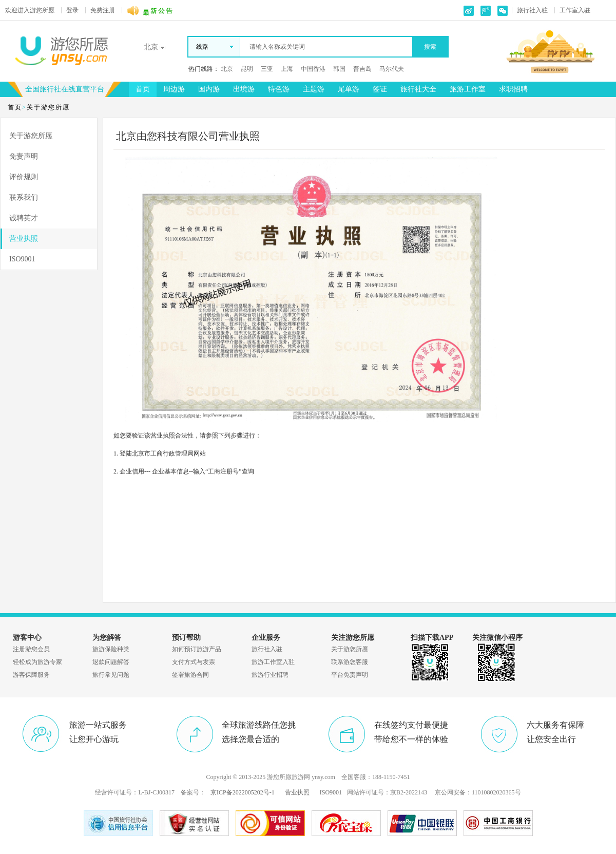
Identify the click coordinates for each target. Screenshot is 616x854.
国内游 (209, 89)
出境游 (244, 89)
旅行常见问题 (111, 675)
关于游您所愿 (31, 136)
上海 (287, 69)
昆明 (247, 69)
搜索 (430, 47)
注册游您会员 (31, 649)
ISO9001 (22, 259)
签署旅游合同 (190, 675)
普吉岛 (362, 69)
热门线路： (204, 69)
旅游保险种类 (111, 649)
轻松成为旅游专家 (37, 662)
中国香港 (313, 69)
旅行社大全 (418, 89)
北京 (227, 69)
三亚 (267, 69)
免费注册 (103, 10)
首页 (143, 89)
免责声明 (24, 156)
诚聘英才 (24, 218)
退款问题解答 (111, 662)
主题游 (314, 89)
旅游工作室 (468, 89)
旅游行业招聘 (270, 675)
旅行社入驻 (532, 10)
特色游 (279, 89)
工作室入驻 (575, 10)
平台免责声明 (350, 675)
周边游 (174, 89)
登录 (72, 10)
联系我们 (24, 197)
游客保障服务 (31, 675)
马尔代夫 (392, 69)
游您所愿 (30, 10)
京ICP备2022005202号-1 (243, 792)
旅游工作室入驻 (273, 662)
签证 (380, 89)
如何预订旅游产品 (197, 649)
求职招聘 (513, 89)
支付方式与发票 (194, 662)
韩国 (339, 69)
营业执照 (24, 239)
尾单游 (349, 89)
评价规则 (24, 177)
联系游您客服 (350, 662)
